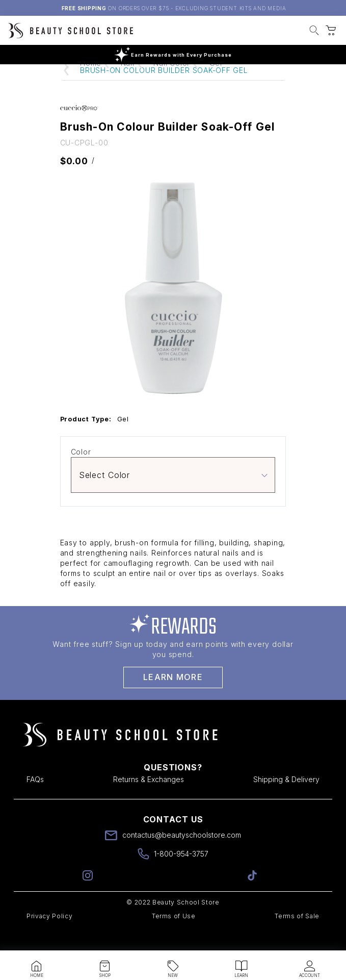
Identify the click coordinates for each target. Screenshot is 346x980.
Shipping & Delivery (286, 799)
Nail (128, 82)
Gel (216, 82)
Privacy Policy (49, 935)
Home (91, 82)
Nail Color (172, 82)
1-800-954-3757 (181, 873)
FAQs (35, 799)
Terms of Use (174, 935)
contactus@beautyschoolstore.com (182, 854)
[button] (314, 32)
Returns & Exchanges (149, 799)
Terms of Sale (297, 935)
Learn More (173, 696)
